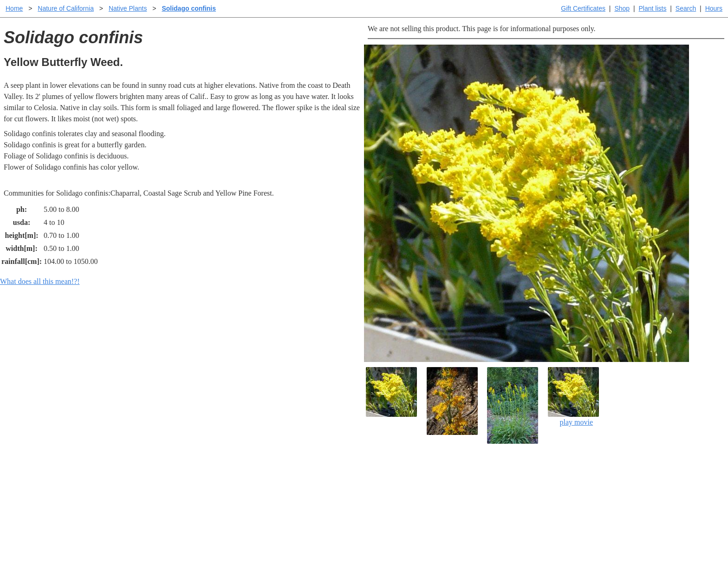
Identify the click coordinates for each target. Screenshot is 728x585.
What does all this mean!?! (40, 281)
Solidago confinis (189, 8)
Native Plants (128, 8)
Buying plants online (397, 492)
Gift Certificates (583, 8)
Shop (622, 8)
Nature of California (66, 8)
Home (14, 8)
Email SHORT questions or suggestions (308, 555)
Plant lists (653, 8)
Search (686, 8)
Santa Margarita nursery (520, 492)
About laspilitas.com (515, 507)
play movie (573, 397)
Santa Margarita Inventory (524, 477)
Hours (714, 8)
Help (373, 477)
